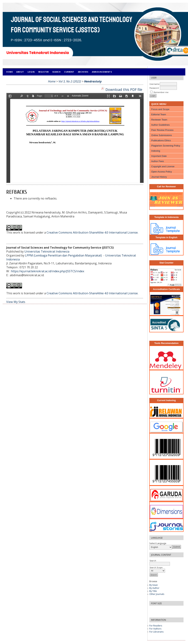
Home (9, 72)
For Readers (156, 626)
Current (69, 72)
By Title (153, 591)
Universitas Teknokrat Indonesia (47, 251)
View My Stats (16, 302)
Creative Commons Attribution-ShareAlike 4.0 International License (92, 232)
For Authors (155, 629)
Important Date (159, 156)
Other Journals (157, 594)
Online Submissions (162, 135)
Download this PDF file (124, 90)
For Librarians (156, 632)
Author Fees (157, 161)
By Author (154, 588)
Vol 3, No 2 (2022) (70, 81)
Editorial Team (159, 114)
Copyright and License (163, 166)
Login (31, 72)
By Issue (154, 585)
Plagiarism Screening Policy (166, 146)
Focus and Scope (160, 109)
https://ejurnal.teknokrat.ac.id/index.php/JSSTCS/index (48, 271)
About (20, 72)
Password (154, 88)
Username (155, 84)
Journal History (159, 177)
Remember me (161, 92)
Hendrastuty (93, 81)
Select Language (158, 543)
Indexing (156, 151)
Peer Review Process (162, 130)
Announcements (102, 72)
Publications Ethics (161, 140)
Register (44, 72)
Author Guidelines (160, 125)
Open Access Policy (162, 172)
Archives (83, 72)
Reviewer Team (159, 120)
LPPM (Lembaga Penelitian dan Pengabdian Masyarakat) (64, 255)
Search (56, 72)
